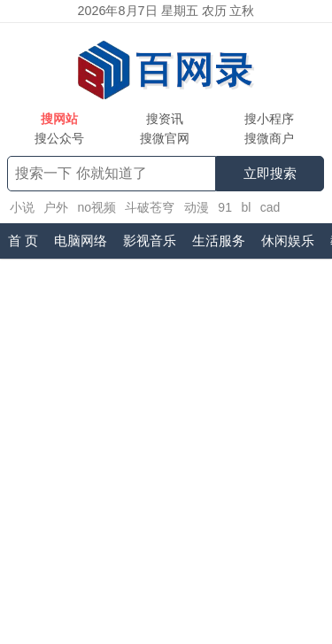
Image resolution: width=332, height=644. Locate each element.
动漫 (197, 207)
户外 (56, 207)
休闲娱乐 (288, 241)
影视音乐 (150, 241)
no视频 (97, 207)
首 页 (23, 241)
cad (270, 207)
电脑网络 (81, 241)
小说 (22, 207)
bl (246, 207)
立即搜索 (270, 173)
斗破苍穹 (150, 207)
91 (225, 207)
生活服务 (219, 241)
